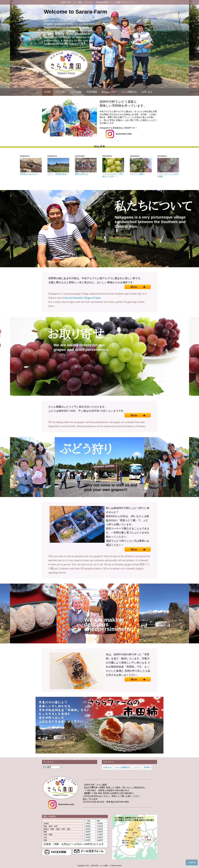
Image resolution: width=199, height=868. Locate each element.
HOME (48, 92)
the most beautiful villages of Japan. (83, 298)
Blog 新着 (99, 146)
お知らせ (107, 767)
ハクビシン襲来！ (137, 174)
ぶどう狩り (61, 92)
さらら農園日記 (129, 92)
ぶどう (137, 767)
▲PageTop (192, 862)
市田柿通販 (92, 92)
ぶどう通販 (76, 92)
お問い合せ (147, 92)
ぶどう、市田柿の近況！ (58, 174)
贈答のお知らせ (82, 174)
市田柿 (147, 767)
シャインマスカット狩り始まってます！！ (113, 175)
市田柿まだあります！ (30, 174)
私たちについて (109, 92)
